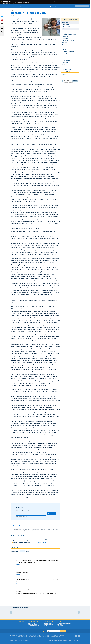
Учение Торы (18, 6)
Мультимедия (53, 6)
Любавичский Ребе (61, 624)
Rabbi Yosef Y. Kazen (35, 637)
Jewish (51, 637)
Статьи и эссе (36, 10)
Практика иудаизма (7, 6)
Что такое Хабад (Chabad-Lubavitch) (64, 623)
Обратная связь (76, 640)
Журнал (20, 623)
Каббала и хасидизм (41, 6)
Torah (43, 637)
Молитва (46, 626)
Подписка (51, 2)
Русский (84, 2)
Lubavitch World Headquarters (58, 635)
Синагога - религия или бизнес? (22, 542)
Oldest (27, 551)
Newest (23, 551)
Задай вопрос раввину (32, 623)
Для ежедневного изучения (33, 626)
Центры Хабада (67, 2)
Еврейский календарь (32, 624)
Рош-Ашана (28, 10)
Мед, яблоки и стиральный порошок (23, 541)
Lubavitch (36, 635)
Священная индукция (44, 539)
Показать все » (42, 542)
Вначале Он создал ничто (45, 541)
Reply (18, 565)
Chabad (33, 635)
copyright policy (30, 531)
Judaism (46, 637)
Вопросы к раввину (58, 2)
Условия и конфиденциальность (65, 640)
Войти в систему (44, 2)
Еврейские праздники (17, 10)
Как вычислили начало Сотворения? (23, 539)
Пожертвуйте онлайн (76, 2)
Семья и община (29, 6)
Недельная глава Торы (48, 624)
